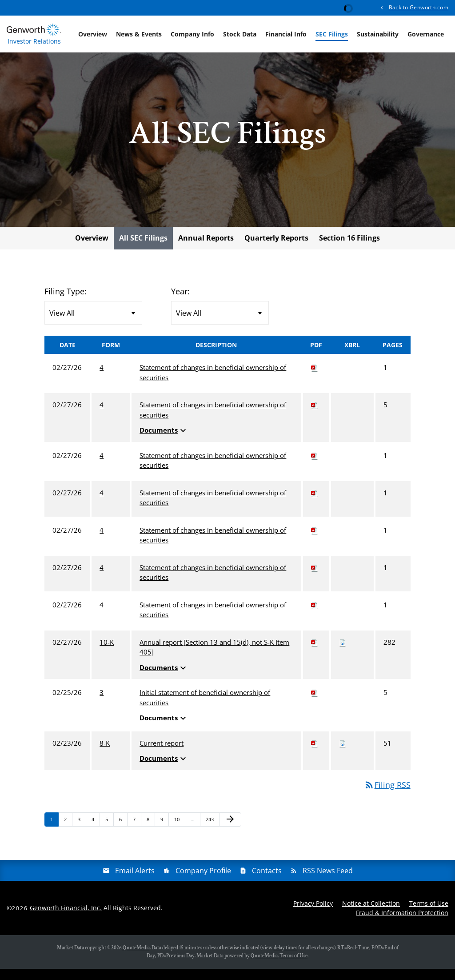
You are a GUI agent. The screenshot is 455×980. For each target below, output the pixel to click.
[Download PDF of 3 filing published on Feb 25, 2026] (315, 704)
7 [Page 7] (137, 833)
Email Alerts (135, 882)
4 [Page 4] (96, 833)
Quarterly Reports (276, 249)
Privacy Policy (313, 914)
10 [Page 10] (179, 833)
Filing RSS (387, 796)
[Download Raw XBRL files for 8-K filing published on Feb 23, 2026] (343, 755)
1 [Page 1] (54, 833)
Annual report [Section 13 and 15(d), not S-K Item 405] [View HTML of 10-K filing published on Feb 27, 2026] (214, 659)
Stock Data (240, 34)
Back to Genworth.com (419, 7)
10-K (107, 654)
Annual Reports (206, 249)
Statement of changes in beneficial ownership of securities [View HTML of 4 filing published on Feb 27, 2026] (213, 384)
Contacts (267, 882)
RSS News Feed (328, 882)
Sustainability (378, 34)
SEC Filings (332, 34)
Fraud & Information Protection (402, 924)
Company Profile (203, 882)
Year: (180, 303)
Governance (426, 34)
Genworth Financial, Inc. (66, 919)
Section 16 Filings (349, 249)
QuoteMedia (136, 959)
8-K (105, 755)
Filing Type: (66, 303)
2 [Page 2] (68, 833)
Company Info (192, 34)
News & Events (139, 34)
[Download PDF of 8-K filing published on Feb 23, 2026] (315, 755)
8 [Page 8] (151, 833)
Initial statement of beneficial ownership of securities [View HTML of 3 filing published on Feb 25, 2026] (205, 709)
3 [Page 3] (82, 833)
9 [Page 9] (164, 833)
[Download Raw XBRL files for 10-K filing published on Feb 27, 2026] (343, 654)
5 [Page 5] (109, 833)
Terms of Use (429, 914)
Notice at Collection (371, 914)
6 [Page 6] (123, 833)
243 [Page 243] (211, 833)
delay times (285, 959)
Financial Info (286, 34)
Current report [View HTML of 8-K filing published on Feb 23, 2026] (162, 755)
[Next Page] (230, 831)
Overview (93, 34)
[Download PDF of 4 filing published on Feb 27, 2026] (315, 379)
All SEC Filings (143, 249)
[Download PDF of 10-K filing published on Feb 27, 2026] (315, 654)
